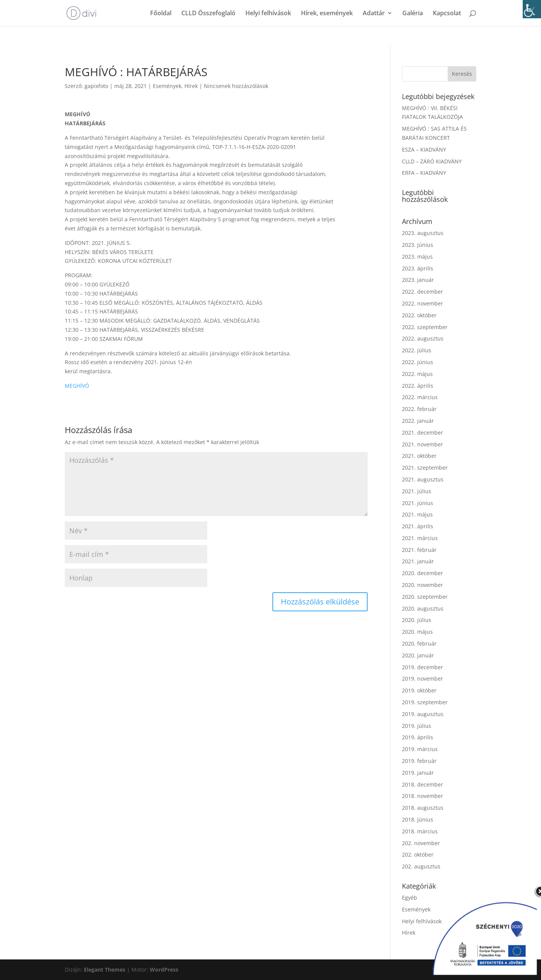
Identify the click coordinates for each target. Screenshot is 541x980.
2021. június (418, 503)
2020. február (419, 643)
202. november (421, 843)
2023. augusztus (423, 233)
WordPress (164, 970)
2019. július (417, 726)
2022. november (423, 303)
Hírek (191, 86)
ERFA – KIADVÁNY (424, 173)
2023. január (418, 280)
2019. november (423, 679)
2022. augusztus (423, 338)
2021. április (418, 526)
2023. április (418, 268)
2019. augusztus (423, 714)
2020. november (423, 585)
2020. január (418, 655)
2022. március (420, 397)
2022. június (418, 362)
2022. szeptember (425, 327)
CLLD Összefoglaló (208, 14)
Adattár (374, 14)
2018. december (423, 784)
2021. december (423, 432)
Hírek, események (327, 14)
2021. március (420, 538)
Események (167, 86)
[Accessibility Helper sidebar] (532, 9)
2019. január (418, 773)
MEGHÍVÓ (77, 386)
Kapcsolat (447, 14)
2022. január (418, 421)
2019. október (419, 690)
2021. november (423, 444)
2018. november (423, 796)
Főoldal (161, 14)
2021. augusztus (423, 479)
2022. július (417, 350)
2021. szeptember (425, 468)
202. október (418, 855)
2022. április (418, 386)
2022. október (419, 315)
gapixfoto (96, 86)
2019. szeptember (425, 702)
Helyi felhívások (268, 14)
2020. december (423, 573)
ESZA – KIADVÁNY (424, 149)
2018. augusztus (423, 808)
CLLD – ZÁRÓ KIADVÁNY (432, 161)
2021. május (417, 514)
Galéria (413, 14)
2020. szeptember (425, 597)
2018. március (420, 831)
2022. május (417, 374)
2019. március (420, 749)
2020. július (417, 620)
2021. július (417, 491)
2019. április (418, 737)
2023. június (418, 245)
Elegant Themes (105, 970)
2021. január (418, 561)
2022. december (423, 292)
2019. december (423, 667)
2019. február (419, 761)
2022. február (419, 409)
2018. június (418, 819)
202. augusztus (421, 866)
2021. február (419, 550)
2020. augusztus (423, 608)
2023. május (417, 257)
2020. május (417, 632)
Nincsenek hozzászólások (236, 86)
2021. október (419, 456)
